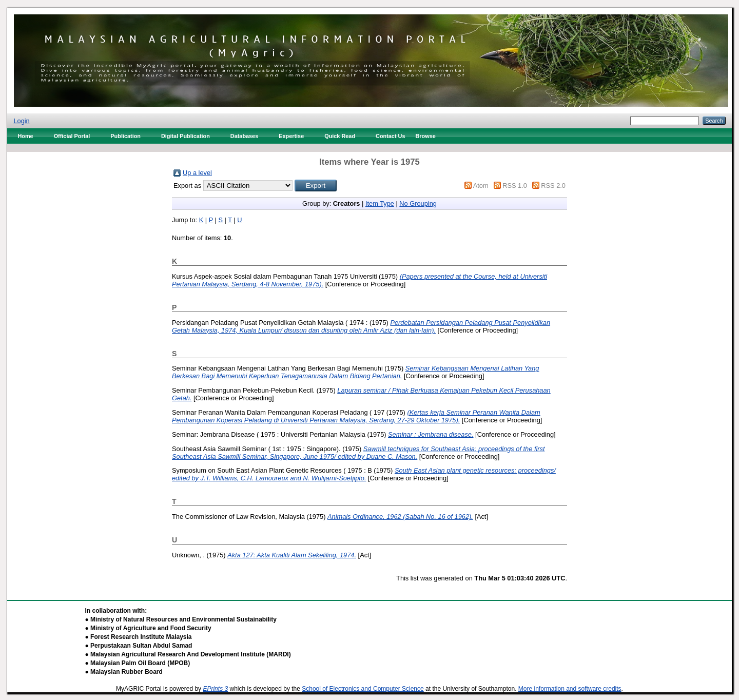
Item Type (380, 203)
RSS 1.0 (515, 186)
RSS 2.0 (553, 186)
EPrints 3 (215, 689)
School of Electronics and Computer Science (363, 689)
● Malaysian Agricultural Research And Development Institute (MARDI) (188, 654)
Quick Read (340, 136)
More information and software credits (570, 689)
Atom (481, 186)
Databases (244, 136)
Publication (125, 136)
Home (25, 136)
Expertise (291, 136)
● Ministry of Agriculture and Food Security (148, 628)
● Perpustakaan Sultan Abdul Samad (139, 646)
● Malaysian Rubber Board (124, 672)
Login (21, 121)
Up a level (197, 173)
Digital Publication (186, 136)
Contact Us (390, 136)
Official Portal (72, 136)
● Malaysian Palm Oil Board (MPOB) (138, 663)
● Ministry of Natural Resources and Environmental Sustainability (181, 619)
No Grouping (418, 203)
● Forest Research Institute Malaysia (139, 637)
